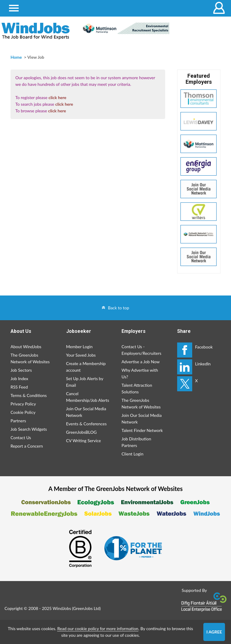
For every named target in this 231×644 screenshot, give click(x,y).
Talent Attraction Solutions (137, 388)
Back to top (119, 308)
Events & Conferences (86, 424)
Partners (18, 421)
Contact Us (21, 438)
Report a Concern (27, 446)
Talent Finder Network (142, 430)
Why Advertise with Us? (140, 373)
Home (16, 57)
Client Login (132, 454)
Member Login (79, 347)
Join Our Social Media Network (86, 412)
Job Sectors (21, 370)
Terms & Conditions (29, 395)
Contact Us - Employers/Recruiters (141, 350)
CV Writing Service (84, 441)
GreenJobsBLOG (82, 432)
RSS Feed (19, 387)
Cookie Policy (23, 412)
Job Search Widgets (29, 429)
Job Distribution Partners (136, 442)
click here (57, 97)
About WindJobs (26, 347)
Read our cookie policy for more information (98, 628)
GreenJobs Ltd (86, 608)
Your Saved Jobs (81, 355)
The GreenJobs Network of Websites (30, 358)
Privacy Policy (23, 404)
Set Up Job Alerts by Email (85, 382)
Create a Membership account (86, 367)
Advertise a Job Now (141, 362)
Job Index (19, 378)
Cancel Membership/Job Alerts (88, 397)
